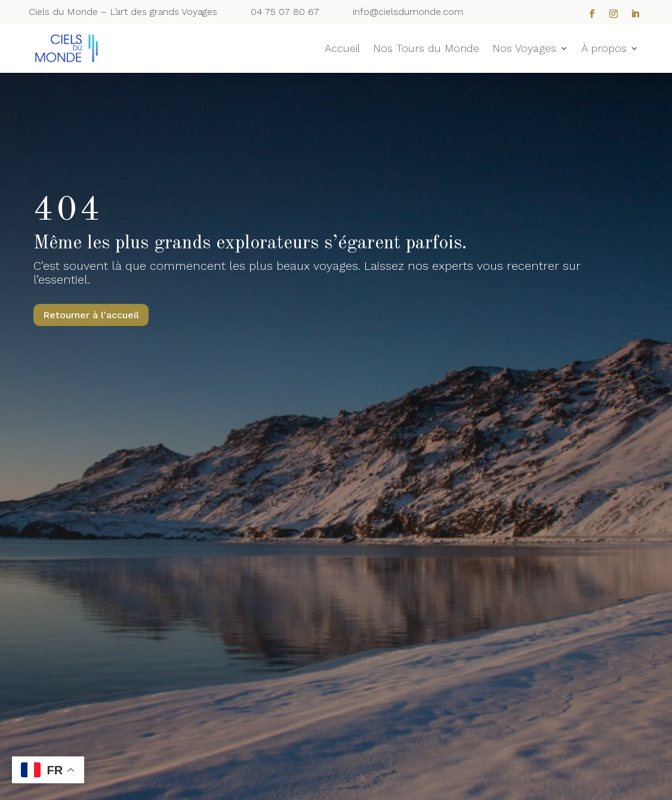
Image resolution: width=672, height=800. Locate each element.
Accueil (342, 49)
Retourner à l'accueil (91, 315)
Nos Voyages (524, 49)
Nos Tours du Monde (426, 49)
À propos (604, 49)
